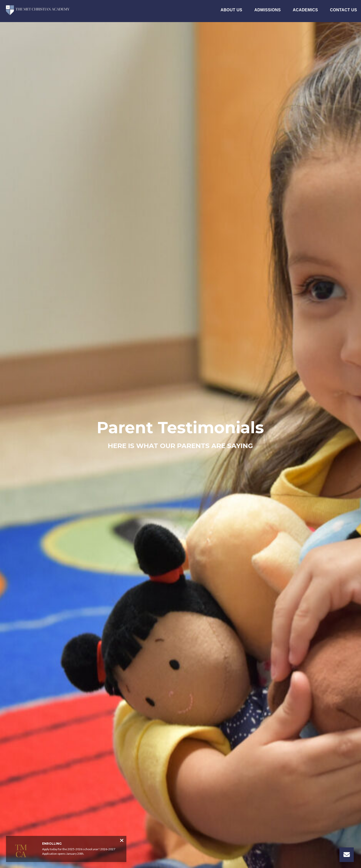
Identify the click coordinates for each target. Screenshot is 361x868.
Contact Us (343, 10)
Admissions (267, 10)
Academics (305, 10)
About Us (232, 10)
